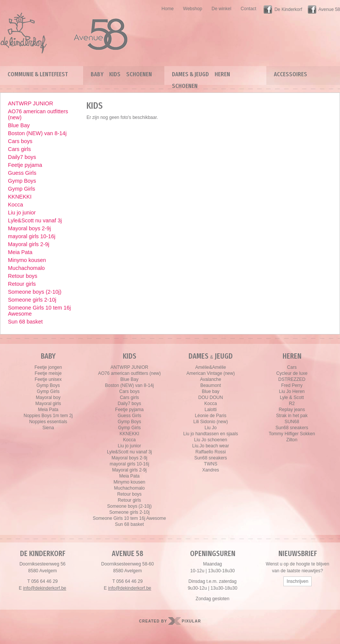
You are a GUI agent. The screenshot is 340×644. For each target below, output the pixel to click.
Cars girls (19, 149)
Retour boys (23, 276)
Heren (222, 74)
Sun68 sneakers (211, 458)
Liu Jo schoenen (211, 440)
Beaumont (211, 385)
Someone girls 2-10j (32, 300)
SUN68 (292, 422)
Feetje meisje (48, 373)
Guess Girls (22, 173)
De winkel (221, 9)
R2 (292, 404)
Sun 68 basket (25, 322)
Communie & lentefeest (38, 74)
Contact (248, 9)
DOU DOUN (211, 397)
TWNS (211, 464)
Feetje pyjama (25, 165)
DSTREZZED (292, 379)
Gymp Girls (22, 189)
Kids (115, 74)
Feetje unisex (48, 379)
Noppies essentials (48, 422)
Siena (48, 428)
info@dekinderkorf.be (45, 588)
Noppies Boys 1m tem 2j (48, 416)
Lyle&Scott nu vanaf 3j (35, 220)
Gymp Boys (22, 181)
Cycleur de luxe (292, 373)
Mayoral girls (48, 404)
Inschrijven (297, 581)
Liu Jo (210, 428)
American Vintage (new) (211, 373)
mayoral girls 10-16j (32, 236)
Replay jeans (292, 410)
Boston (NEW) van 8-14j (37, 133)
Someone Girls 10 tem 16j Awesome (39, 311)
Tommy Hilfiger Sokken (292, 434)
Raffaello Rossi (210, 452)
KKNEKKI (20, 197)
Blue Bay (19, 125)
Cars (292, 367)
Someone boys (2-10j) (35, 292)
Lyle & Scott (292, 397)
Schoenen (139, 74)
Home (168, 9)
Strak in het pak (292, 416)
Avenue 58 (329, 9)
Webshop (193, 9)
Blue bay (211, 391)
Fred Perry (292, 385)
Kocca (15, 205)
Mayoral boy (48, 397)
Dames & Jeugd (190, 74)
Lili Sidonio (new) (211, 422)
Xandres (211, 470)
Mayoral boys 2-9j (29, 228)
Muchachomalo (26, 268)
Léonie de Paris (211, 416)
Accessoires (291, 74)
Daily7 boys (22, 157)
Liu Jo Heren (292, 391)
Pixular (191, 621)
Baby (97, 74)
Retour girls (22, 284)
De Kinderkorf (288, 9)
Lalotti (210, 410)
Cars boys (20, 141)
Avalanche (211, 379)
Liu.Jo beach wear (211, 446)
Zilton (292, 440)
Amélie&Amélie (211, 367)
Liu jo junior (22, 213)
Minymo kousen (27, 260)
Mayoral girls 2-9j (29, 244)
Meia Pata (20, 252)
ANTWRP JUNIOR (31, 103)
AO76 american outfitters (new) (38, 114)
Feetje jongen (48, 367)
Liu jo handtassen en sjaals (211, 434)
